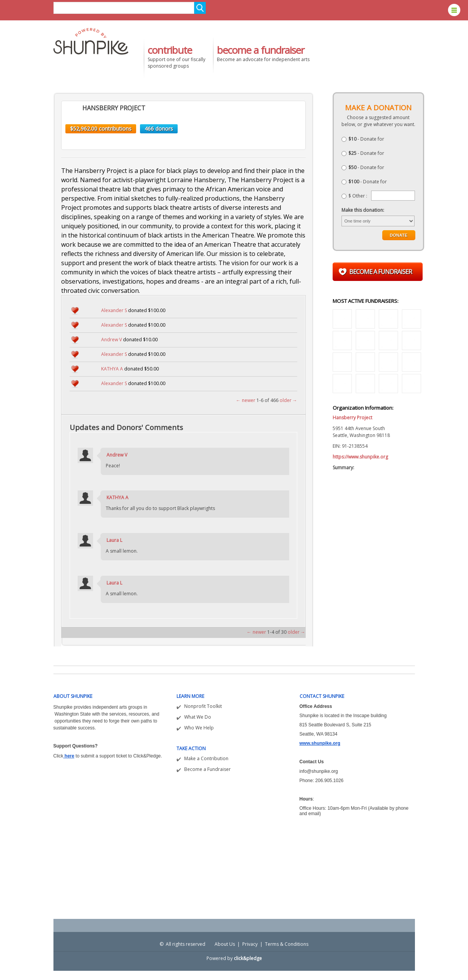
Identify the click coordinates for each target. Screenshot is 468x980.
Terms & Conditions (287, 944)
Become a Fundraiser (207, 769)
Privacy (250, 944)
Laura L (114, 540)
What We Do (198, 717)
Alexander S (114, 310)
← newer (246, 400)
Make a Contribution (206, 758)
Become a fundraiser (381, 272)
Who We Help (199, 728)
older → (288, 400)
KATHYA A (112, 369)
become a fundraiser (261, 50)
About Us (225, 944)
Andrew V (112, 340)
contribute (170, 50)
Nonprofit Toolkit (203, 706)
